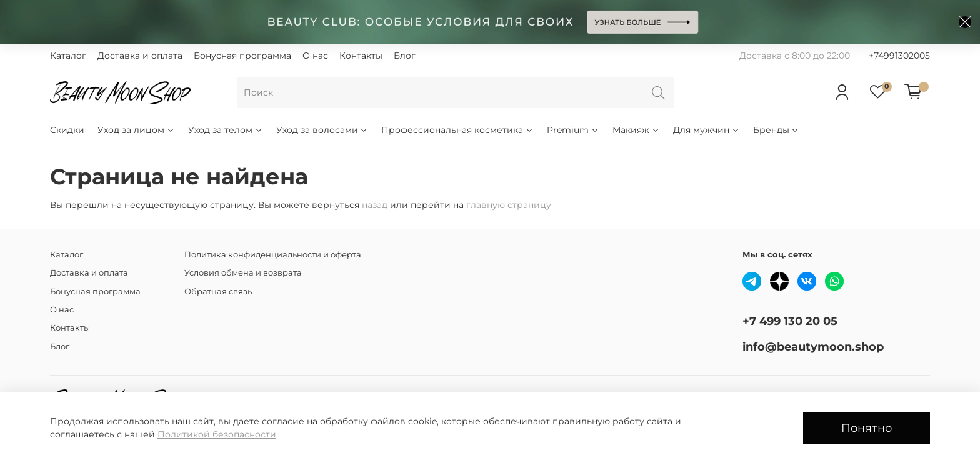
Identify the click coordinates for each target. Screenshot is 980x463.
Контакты (361, 56)
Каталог (68, 56)
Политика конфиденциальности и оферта (273, 255)
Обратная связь (218, 291)
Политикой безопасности (217, 434)
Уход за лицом (136, 130)
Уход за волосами (322, 130)
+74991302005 (899, 56)
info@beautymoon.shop (813, 346)
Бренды (777, 130)
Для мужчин (707, 130)
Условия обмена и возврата (243, 273)
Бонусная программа (242, 56)
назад (375, 205)
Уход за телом (226, 130)
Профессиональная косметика (457, 130)
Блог (405, 56)
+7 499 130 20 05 (790, 321)
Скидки (67, 130)
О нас (315, 56)
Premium (573, 130)
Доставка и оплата (140, 56)
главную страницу (509, 205)
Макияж (636, 130)
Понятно (867, 428)
